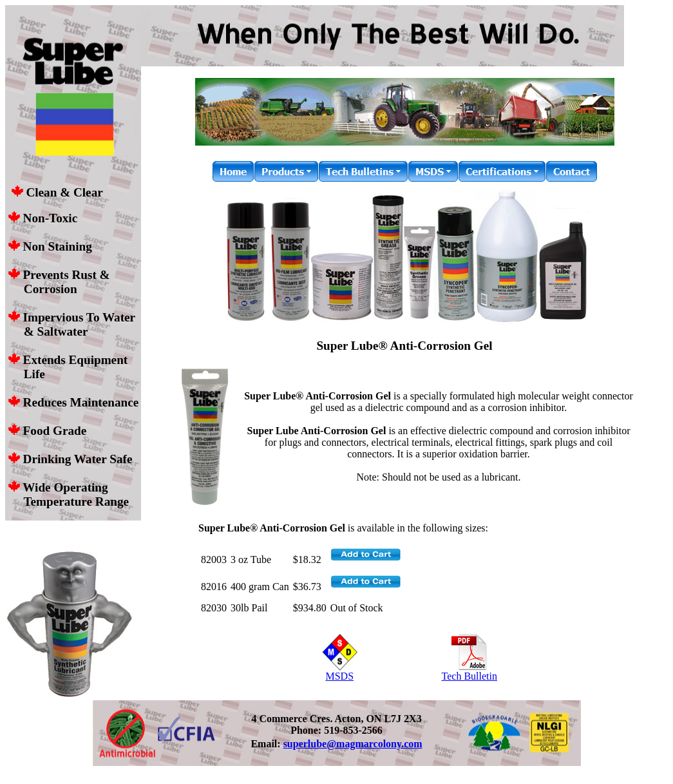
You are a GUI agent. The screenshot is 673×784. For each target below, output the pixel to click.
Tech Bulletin (469, 672)
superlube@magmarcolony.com (353, 744)
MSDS (340, 672)
